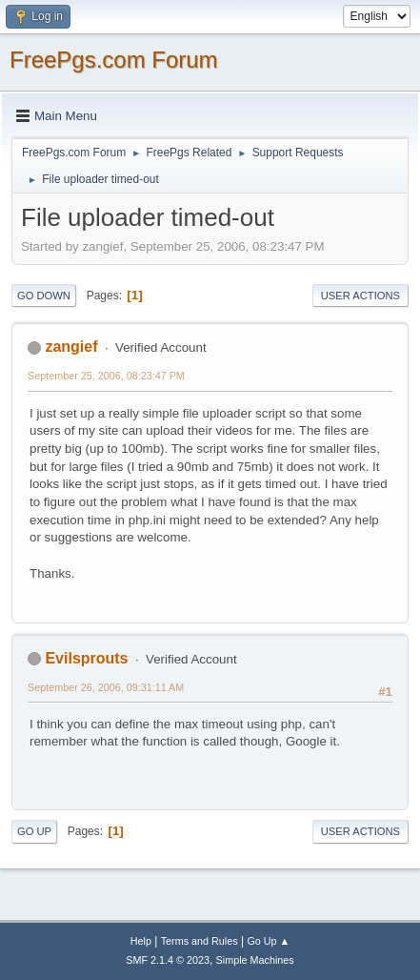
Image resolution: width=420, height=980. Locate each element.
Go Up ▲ (268, 941)
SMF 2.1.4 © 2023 (168, 960)
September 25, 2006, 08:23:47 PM (106, 376)
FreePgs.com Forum (114, 60)
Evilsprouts (86, 658)
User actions (360, 296)
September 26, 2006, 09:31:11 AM (106, 687)
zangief (71, 347)
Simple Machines (255, 960)
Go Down (44, 296)
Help (141, 941)
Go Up (34, 831)
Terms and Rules (200, 941)
